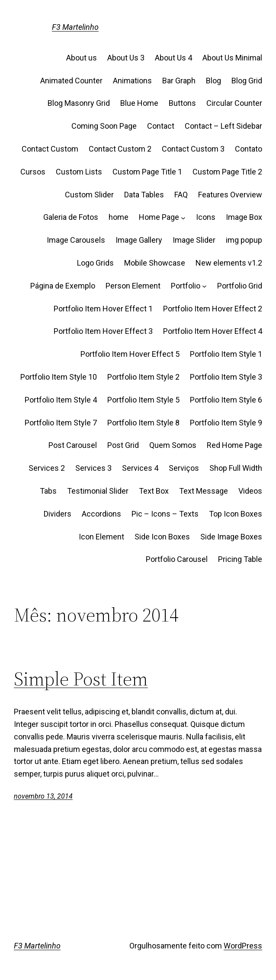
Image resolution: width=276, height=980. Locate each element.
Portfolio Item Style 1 (226, 354)
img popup (244, 240)
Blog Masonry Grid (79, 103)
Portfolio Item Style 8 (143, 423)
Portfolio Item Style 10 (59, 377)
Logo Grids (95, 263)
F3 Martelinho (75, 27)
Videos (250, 491)
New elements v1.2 (229, 263)
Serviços (184, 468)
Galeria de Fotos (71, 217)
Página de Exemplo (63, 286)
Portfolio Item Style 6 (226, 400)
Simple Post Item (81, 679)
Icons (206, 217)
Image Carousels (76, 240)
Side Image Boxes (231, 537)
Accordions (101, 514)
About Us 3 (126, 58)
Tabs (48, 491)
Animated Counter (71, 81)
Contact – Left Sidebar (223, 126)
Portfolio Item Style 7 (61, 423)
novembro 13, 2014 (43, 796)
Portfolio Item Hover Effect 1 (103, 309)
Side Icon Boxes (162, 537)
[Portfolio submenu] (204, 286)
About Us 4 (173, 58)
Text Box (154, 491)
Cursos (33, 172)
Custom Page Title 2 (227, 172)
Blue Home (139, 103)
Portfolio (186, 286)
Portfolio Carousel (177, 559)
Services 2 (47, 468)
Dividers (58, 514)
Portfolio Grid (240, 286)
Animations (132, 81)
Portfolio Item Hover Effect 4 (213, 331)
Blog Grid (247, 81)
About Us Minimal (232, 58)
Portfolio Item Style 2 (143, 377)
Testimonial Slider (98, 491)
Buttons (182, 103)
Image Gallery (139, 240)
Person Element (133, 286)
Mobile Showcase (155, 263)
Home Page (159, 217)
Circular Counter (234, 103)
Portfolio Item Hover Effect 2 (213, 309)
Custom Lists (79, 172)
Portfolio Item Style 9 (226, 423)
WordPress (243, 946)
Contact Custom (50, 149)
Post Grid (123, 445)
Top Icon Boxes (236, 514)
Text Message (204, 491)
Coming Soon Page (104, 126)
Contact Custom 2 (120, 149)
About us (82, 58)
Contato (249, 149)
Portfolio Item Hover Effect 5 (130, 354)
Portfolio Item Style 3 (226, 377)
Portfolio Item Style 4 (61, 400)
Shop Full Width (236, 468)
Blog (213, 81)
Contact (161, 126)
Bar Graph (179, 81)
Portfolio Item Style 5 (143, 400)
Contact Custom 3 (193, 149)
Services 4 (140, 468)
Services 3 (93, 468)
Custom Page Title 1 (147, 172)
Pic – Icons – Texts (165, 514)
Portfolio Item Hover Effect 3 (103, 331)
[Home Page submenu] (183, 217)
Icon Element (101, 537)
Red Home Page (234, 445)
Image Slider (194, 240)
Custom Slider (89, 195)
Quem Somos (173, 445)
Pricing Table (240, 559)
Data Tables (144, 195)
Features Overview (230, 195)
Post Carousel (73, 445)
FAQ (181, 195)
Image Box (244, 217)
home (119, 217)
